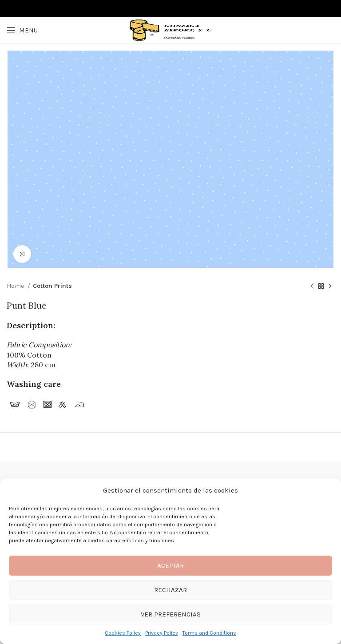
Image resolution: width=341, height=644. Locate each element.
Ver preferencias (171, 614)
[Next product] (330, 286)
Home (16, 286)
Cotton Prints (52, 286)
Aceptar (170, 565)
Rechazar (170, 590)
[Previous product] (312, 286)
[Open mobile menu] (22, 30)
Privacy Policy (162, 633)
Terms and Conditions (209, 633)
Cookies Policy (123, 633)
